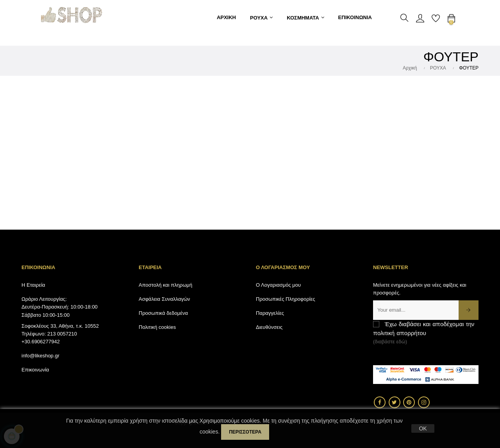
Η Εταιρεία (33, 285)
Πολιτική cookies (157, 327)
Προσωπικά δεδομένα (163, 313)
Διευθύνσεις (269, 327)
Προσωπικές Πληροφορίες (286, 299)
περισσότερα (245, 432)
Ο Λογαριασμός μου (278, 285)
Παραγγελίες (270, 313)
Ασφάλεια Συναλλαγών (164, 299)
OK (423, 428)
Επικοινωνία (35, 370)
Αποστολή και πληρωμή (165, 285)
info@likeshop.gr (40, 356)
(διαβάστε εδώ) (390, 342)
